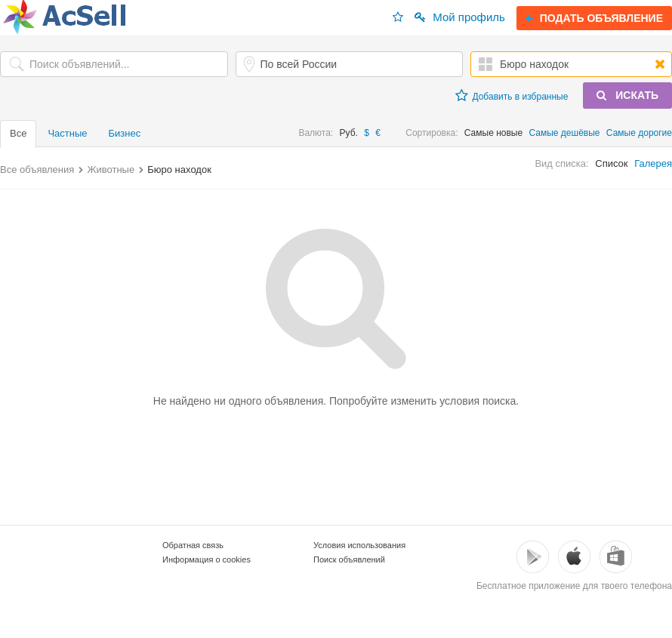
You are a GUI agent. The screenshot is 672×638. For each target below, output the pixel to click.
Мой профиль (460, 17)
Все (18, 133)
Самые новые (493, 133)
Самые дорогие (639, 133)
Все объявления (37, 170)
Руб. (349, 133)
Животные (111, 170)
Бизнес (125, 133)
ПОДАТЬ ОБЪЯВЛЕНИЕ (594, 18)
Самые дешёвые (565, 133)
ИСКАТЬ (627, 95)
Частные (67, 133)
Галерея (653, 163)
